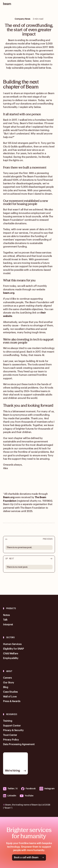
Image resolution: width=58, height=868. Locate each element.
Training (8, 721)
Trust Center (10, 735)
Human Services (12, 644)
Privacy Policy (11, 740)
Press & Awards (12, 701)
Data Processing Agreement (19, 744)
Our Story (9, 683)
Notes (6, 615)
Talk (5, 620)
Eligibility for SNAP (14, 649)
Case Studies (10, 692)
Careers (8, 678)
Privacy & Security (13, 730)
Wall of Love (10, 697)
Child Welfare (11, 654)
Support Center (12, 726)
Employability (11, 658)
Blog (6, 687)
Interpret (8, 625)
